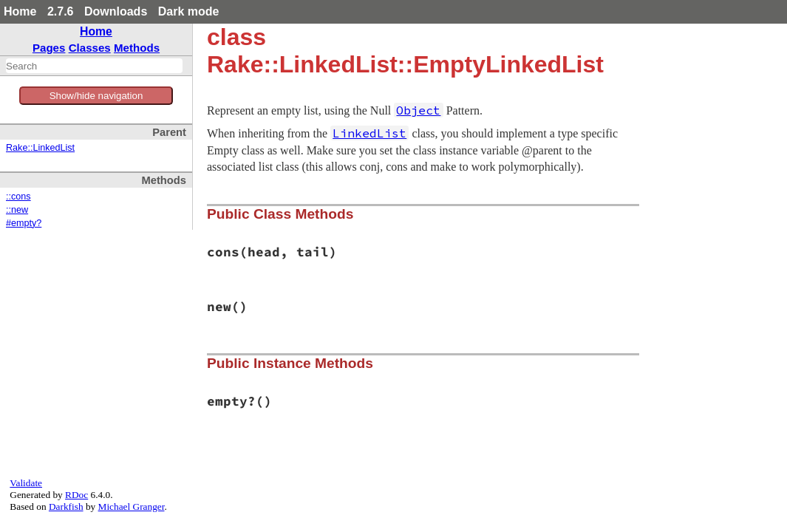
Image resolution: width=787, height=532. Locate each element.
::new (17, 210)
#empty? (24, 223)
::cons (18, 197)
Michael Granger (132, 507)
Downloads (116, 11)
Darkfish (66, 507)
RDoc (76, 495)
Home (20, 11)
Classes (90, 48)
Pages (49, 48)
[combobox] (94, 66)
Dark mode (189, 11)
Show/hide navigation (96, 96)
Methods (137, 48)
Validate (26, 483)
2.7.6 (61, 11)
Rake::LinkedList (40, 148)
